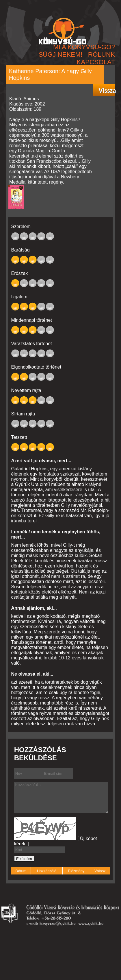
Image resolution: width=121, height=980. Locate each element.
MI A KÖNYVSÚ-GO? (84, 47)
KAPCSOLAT (96, 62)
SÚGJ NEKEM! (60, 54)
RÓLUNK (102, 54)
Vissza (106, 90)
